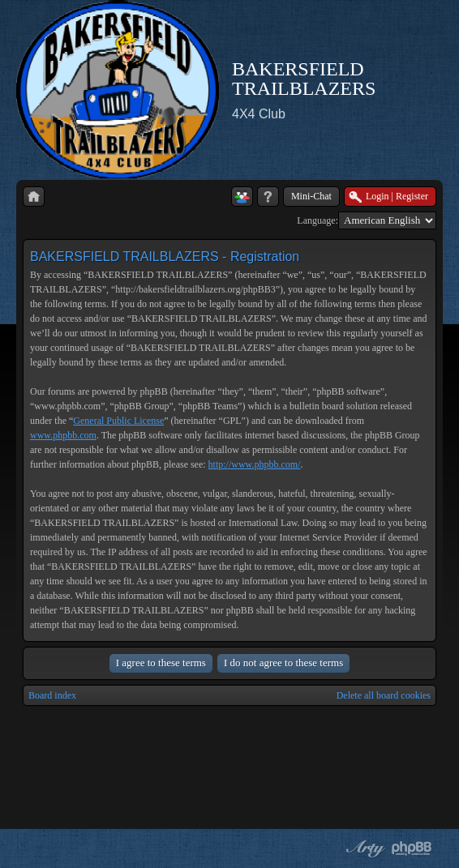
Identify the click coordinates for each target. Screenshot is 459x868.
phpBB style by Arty (363, 849)
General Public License (118, 421)
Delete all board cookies (384, 695)
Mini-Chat (311, 196)
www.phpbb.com (63, 435)
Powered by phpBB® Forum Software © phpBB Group (412, 849)
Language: (317, 220)
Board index (52, 695)
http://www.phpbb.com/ (255, 464)
